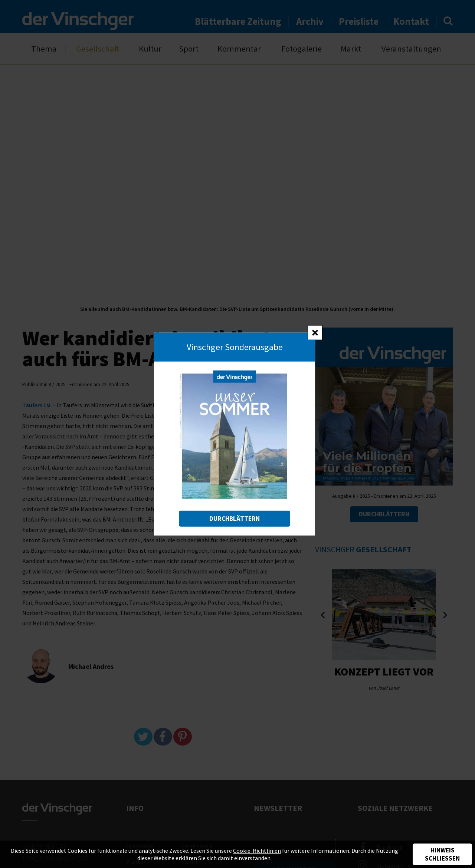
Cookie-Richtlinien (257, 851)
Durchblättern (235, 518)
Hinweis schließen (442, 854)
